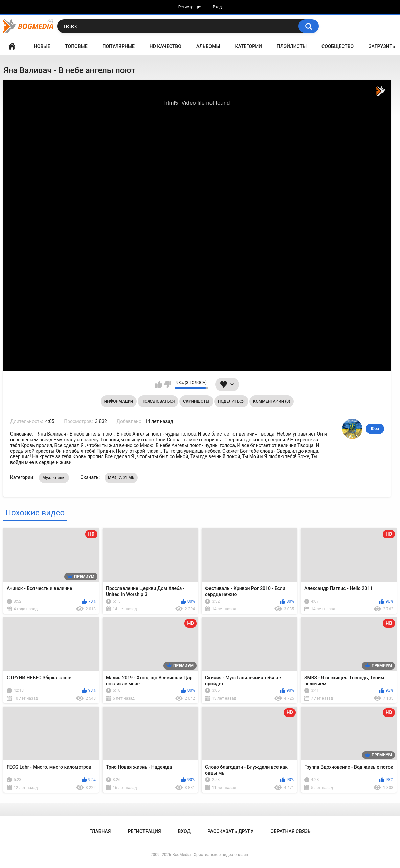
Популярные (119, 46)
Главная (12, 46)
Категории (248, 46)
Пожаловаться (158, 401)
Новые (42, 46)
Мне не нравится (168, 384)
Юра (375, 429)
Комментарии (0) (272, 401)
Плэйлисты (292, 46)
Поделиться (231, 401)
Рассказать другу (230, 831)
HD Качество (165, 46)
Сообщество (338, 46)
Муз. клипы (54, 478)
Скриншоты (196, 401)
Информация (119, 401)
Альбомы (208, 46)
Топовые (76, 46)
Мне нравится (159, 384)
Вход (217, 7)
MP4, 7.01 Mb (121, 478)
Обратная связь (290, 831)
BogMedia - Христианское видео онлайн (210, 855)
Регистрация (191, 7)
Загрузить (382, 46)
